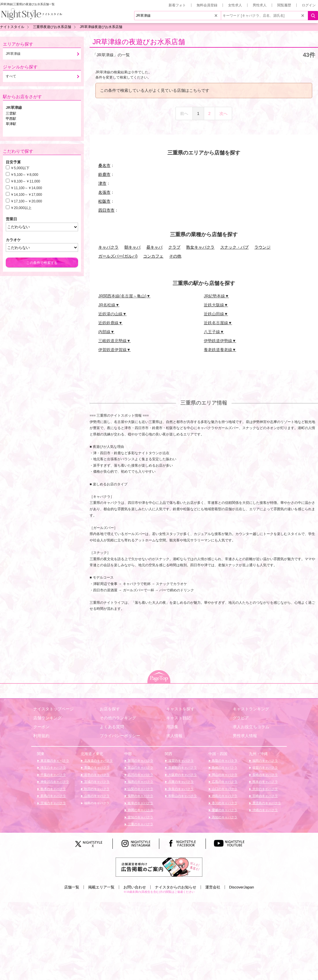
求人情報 (174, 736)
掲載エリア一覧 (101, 887)
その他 (175, 256)
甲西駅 (11, 119)
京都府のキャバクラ (182, 767)
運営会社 (213, 887)
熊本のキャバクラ (265, 782)
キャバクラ (108, 247)
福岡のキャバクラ (265, 761)
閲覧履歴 (284, 5)
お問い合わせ (135, 887)
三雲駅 (11, 113)
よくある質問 (112, 727)
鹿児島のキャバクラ (266, 803)
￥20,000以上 (21, 208)
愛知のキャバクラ (140, 817)
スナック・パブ (234, 247)
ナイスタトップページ (53, 709)
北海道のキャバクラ (98, 761)
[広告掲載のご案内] (159, 867)
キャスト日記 (178, 718)
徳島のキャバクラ (224, 796)
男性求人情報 (245, 736)
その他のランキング (118, 718)
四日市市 (106, 210)
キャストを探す (180, 709)
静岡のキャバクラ (140, 810)
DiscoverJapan (242, 887)
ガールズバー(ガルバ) (118, 256)
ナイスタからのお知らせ (176, 887)
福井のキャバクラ (140, 782)
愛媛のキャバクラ (224, 810)
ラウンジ (262, 247)
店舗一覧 (72, 887)
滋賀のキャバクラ (181, 761)
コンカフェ (153, 256)
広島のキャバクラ (224, 782)
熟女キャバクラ (200, 247)
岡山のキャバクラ (224, 775)
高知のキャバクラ (224, 817)
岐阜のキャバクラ (140, 803)
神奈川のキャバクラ (54, 782)
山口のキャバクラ (224, 789)
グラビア (241, 718)
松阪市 (104, 201)
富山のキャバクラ (140, 767)
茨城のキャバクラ (53, 803)
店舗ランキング (47, 718)
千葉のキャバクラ (53, 775)
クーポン (41, 727)
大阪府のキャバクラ (182, 775)
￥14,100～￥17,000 (26, 195)
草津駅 (11, 124)
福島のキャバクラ (96, 803)
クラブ (174, 247)
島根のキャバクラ (224, 767)
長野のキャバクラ (140, 796)
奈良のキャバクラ (181, 789)
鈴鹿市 (104, 174)
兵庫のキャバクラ (181, 782)
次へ (223, 113)
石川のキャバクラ (140, 775)
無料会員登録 (207, 5)
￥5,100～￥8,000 (24, 175)
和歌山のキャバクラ (182, 796)
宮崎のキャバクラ (265, 796)
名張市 (104, 192)
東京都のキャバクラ (54, 761)
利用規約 (41, 736)
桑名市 (104, 165)
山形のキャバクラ (96, 796)
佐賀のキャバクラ (265, 767)
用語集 (172, 727)
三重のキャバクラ (140, 824)
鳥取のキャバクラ (224, 761)
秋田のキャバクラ (96, 789)
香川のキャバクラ (224, 803)
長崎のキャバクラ (265, 775)
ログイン (309, 5)
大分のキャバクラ (265, 789)
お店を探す (110, 709)
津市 (102, 183)
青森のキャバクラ (96, 767)
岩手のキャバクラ (96, 775)
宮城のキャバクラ (96, 782)
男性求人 (260, 5)
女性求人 (235, 5)
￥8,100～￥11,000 (25, 181)
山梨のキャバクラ (140, 789)
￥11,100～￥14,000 (26, 188)
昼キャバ (154, 247)
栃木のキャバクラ (53, 789)
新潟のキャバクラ (140, 761)
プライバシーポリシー (120, 736)
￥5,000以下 (20, 168)
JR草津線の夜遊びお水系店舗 (139, 42)
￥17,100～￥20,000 (26, 201)
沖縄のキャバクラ (265, 810)
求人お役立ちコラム (251, 727)
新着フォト (177, 5)
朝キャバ (132, 247)
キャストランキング (251, 709)
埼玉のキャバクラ (53, 767)
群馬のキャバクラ (53, 796)
